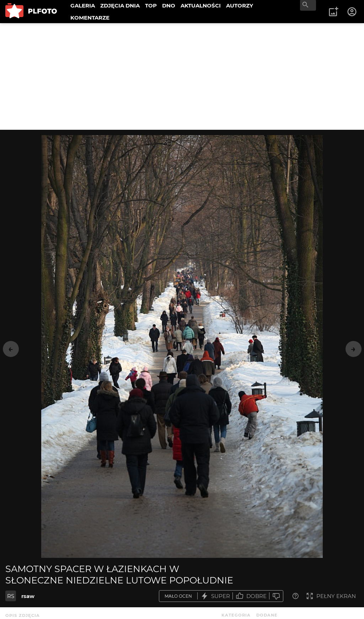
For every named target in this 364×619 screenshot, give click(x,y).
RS (11, 596)
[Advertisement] (182, 76)
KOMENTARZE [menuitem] (90, 18)
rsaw (28, 596)
